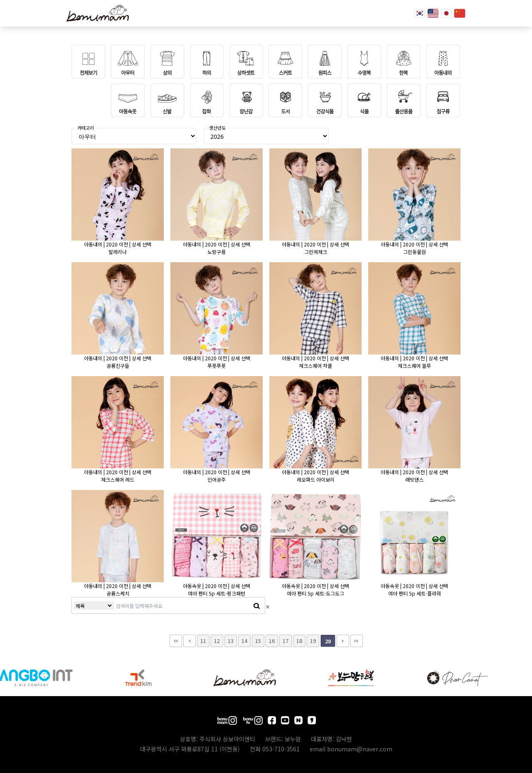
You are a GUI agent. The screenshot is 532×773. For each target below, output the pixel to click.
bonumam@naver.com (360, 749)
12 (217, 641)
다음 (343, 641)
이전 (190, 641)
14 (244, 641)
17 (286, 641)
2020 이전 (117, 244)
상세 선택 (142, 244)
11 (203, 641)
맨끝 (357, 641)
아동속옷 (192, 586)
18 (299, 641)
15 (258, 641)
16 (272, 641)
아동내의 (93, 244)
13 (231, 641)
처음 (176, 641)
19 (313, 641)
